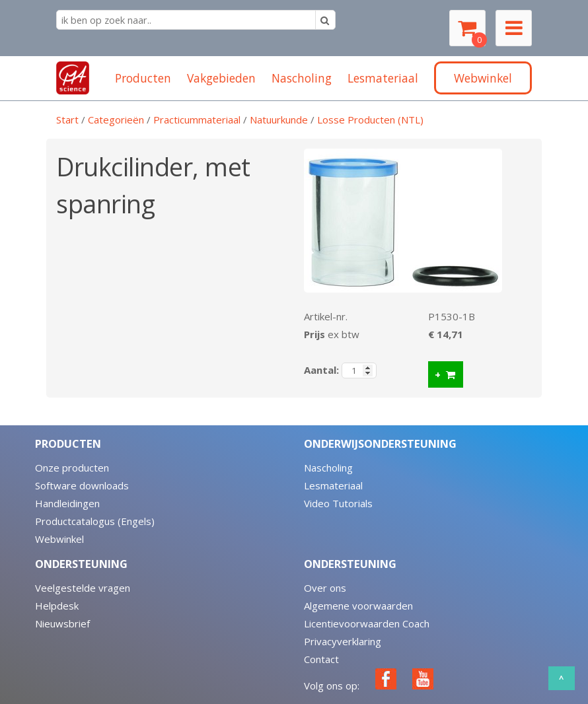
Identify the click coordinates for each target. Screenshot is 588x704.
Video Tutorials (338, 503)
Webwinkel (59, 539)
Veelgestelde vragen (83, 588)
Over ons (325, 588)
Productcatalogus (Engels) (95, 521)
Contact (321, 659)
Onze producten (72, 468)
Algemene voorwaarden (358, 606)
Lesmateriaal (333, 485)
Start (67, 120)
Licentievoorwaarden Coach (367, 623)
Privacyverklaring (343, 641)
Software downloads (82, 485)
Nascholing (328, 468)
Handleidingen (67, 503)
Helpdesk (57, 606)
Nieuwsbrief (62, 623)
